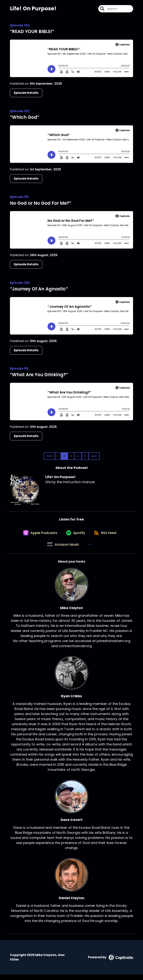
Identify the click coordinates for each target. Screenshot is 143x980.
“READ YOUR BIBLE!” (32, 33)
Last (94, 457)
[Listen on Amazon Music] (63, 549)
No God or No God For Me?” (41, 204)
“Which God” (25, 118)
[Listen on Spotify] (75, 536)
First (49, 457)
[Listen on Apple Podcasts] (39, 536)
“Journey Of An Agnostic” (39, 290)
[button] (91, 549)
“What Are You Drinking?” (39, 376)
